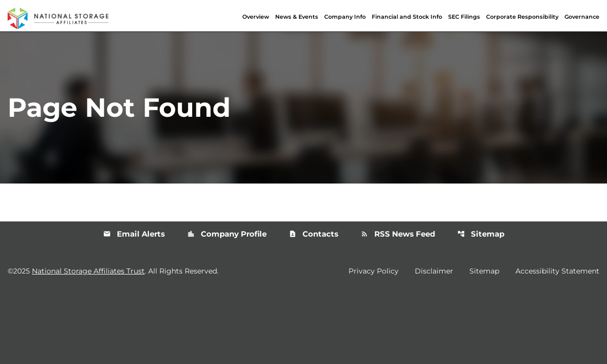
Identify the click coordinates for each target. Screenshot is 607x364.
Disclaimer (434, 271)
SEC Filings (464, 17)
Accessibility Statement (557, 271)
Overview (256, 17)
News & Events (297, 17)
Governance (582, 17)
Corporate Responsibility (522, 17)
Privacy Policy (374, 271)
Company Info (345, 17)
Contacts (314, 234)
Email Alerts (134, 234)
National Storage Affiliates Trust (88, 271)
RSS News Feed (398, 234)
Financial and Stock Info (407, 17)
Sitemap (481, 234)
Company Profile (227, 234)
